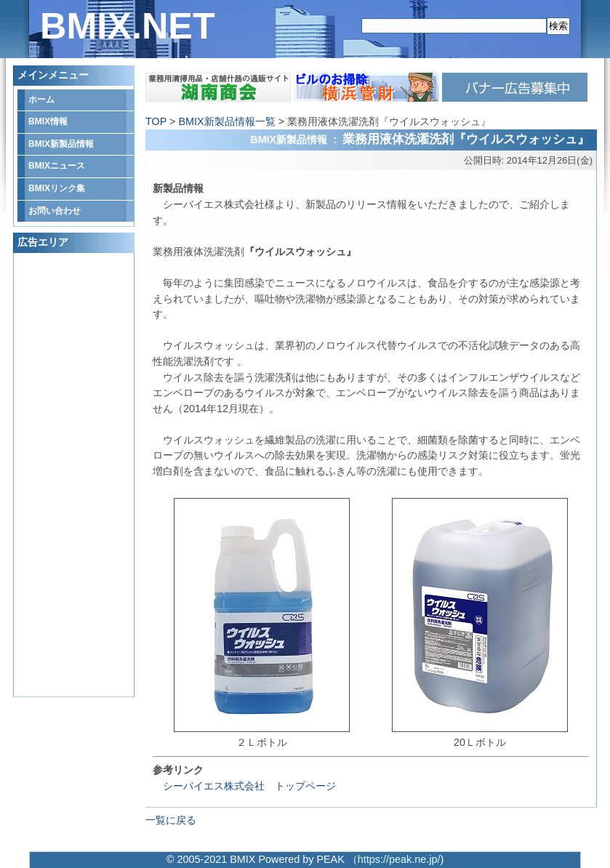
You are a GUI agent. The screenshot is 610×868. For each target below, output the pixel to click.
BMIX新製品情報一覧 (226, 121)
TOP (156, 121)
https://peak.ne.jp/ (399, 859)
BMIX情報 (48, 121)
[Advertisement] (76, 475)
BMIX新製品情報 (61, 144)
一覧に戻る (171, 820)
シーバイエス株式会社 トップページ (244, 786)
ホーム (41, 100)
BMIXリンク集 (57, 188)
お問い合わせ (55, 211)
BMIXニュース (57, 166)
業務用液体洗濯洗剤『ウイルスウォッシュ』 (466, 139)
